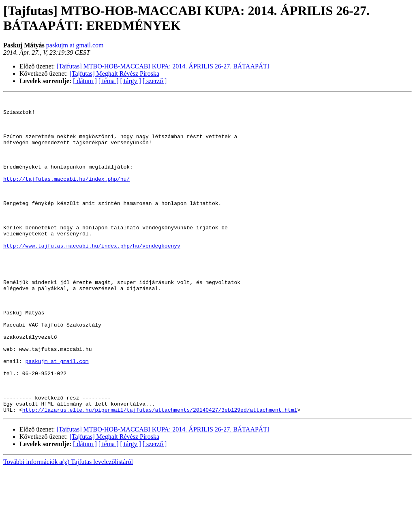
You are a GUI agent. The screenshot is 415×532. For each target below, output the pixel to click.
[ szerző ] (155, 81)
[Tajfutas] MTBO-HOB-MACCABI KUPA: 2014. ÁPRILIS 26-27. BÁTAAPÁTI (163, 66)
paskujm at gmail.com (75, 45)
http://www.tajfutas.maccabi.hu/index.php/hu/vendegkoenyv (92, 276)
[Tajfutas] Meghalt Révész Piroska (114, 74)
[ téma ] (109, 81)
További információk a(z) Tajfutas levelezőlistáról (68, 525)
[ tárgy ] (131, 81)
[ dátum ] (85, 81)
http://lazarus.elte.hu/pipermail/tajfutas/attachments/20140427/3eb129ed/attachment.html (160, 473)
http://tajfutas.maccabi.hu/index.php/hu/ (66, 196)
